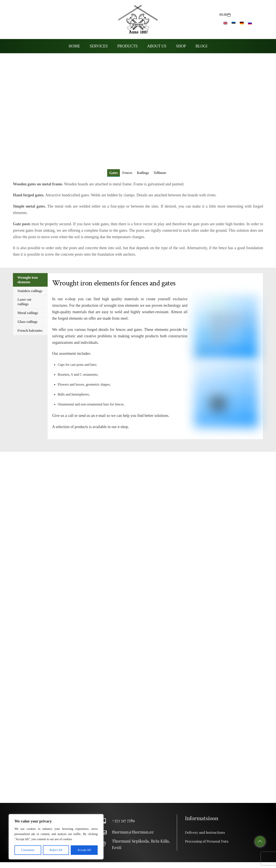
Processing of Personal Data (207, 841)
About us (157, 46)
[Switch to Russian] (250, 23)
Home (74, 46)
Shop (181, 46)
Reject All (56, 850)
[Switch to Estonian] (234, 23)
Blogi (202, 46)
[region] (56, 837)
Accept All (84, 850)
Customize (28, 850)
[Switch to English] (225, 23)
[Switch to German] (242, 23)
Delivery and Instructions (205, 832)
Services (99, 46)
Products (127, 46)
